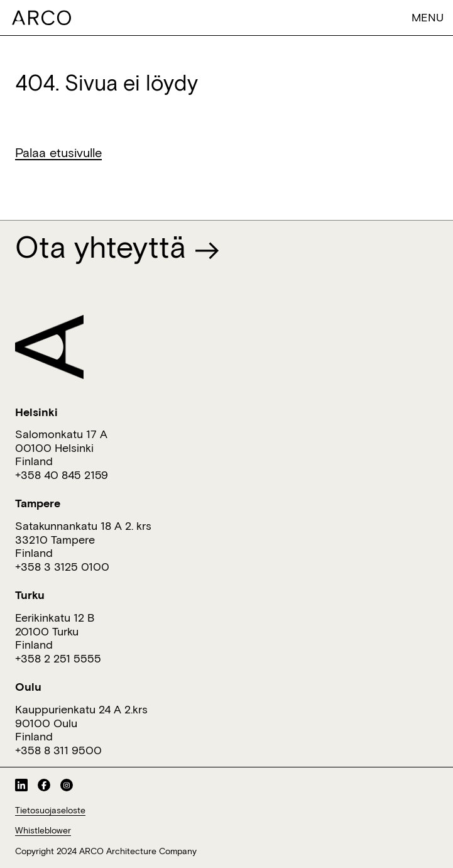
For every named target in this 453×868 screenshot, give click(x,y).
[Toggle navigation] (417, 18)
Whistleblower (43, 830)
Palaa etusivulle (58, 152)
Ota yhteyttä (117, 246)
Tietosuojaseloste (50, 810)
